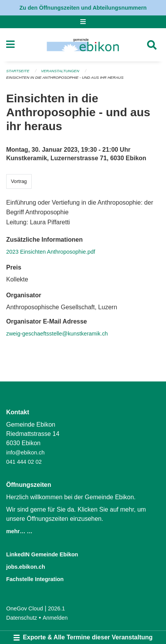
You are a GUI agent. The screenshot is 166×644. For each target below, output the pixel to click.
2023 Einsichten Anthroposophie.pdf (51, 252)
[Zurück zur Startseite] (83, 45)
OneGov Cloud (25, 608)
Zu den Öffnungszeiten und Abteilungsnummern (83, 8)
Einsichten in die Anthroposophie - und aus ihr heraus (65, 77)
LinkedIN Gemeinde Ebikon (42, 554)
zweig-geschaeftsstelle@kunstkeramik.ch (57, 334)
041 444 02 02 (24, 462)
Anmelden (55, 618)
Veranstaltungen (60, 71)
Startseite (18, 71)
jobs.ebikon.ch (26, 567)
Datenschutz (22, 618)
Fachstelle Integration (35, 579)
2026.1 (56, 608)
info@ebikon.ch (25, 452)
